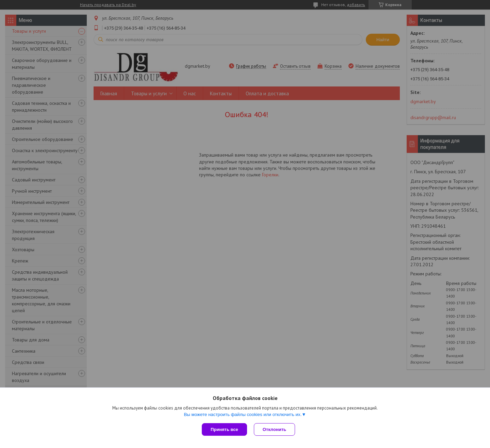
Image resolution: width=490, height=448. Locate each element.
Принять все (224, 429)
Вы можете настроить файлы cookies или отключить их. (243, 414)
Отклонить (274, 429)
